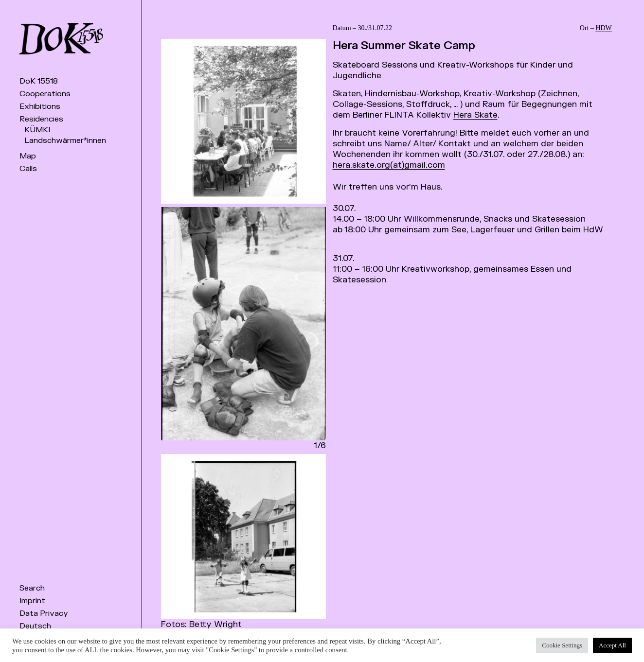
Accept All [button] (612, 645)
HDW (603, 28)
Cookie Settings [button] (562, 645)
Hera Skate (475, 115)
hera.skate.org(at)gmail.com (389, 165)
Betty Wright (215, 624)
